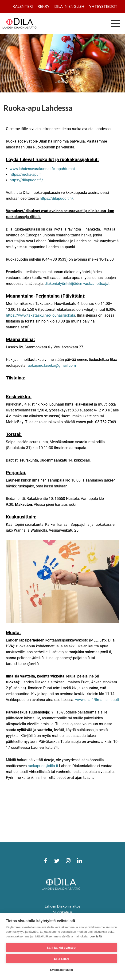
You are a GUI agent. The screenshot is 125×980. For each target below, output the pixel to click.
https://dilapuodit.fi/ (26, 180)
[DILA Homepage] (62, 884)
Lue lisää (96, 936)
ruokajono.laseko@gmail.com (51, 365)
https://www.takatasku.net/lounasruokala (41, 315)
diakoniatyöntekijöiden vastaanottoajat (77, 284)
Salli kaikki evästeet (62, 948)
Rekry (43, 6)
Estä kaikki (62, 959)
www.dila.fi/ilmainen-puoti (97, 700)
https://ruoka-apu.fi (26, 174)
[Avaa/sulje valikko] (116, 23)
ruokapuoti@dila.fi (43, 766)
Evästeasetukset (61, 970)
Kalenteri (23, 6)
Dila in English (69, 6)
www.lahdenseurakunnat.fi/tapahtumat (42, 169)
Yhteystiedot (103, 6)
